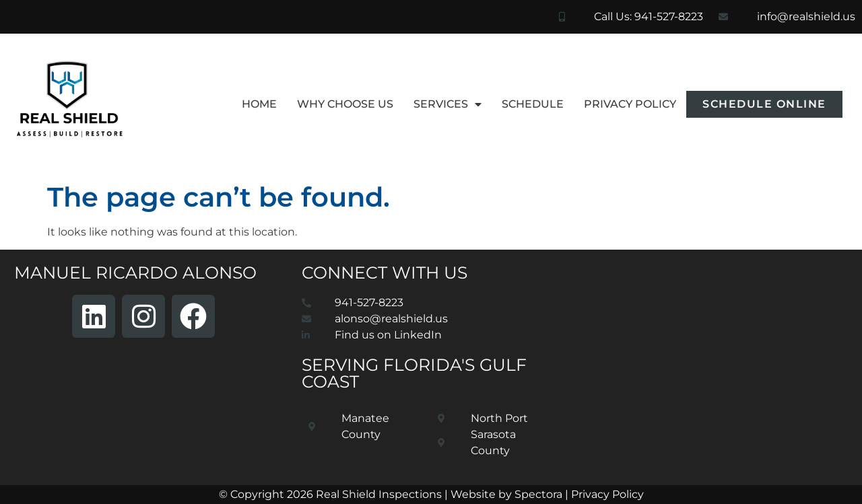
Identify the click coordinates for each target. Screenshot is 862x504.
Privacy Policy (630, 104)
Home (259, 104)
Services (447, 104)
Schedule (533, 104)
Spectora (538, 494)
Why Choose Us (345, 104)
